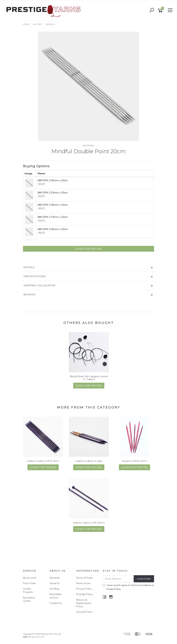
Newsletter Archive (56, 596)
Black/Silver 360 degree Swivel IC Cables (89, 378)
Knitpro (88, 145)
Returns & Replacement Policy (84, 603)
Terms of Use (83, 583)
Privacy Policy (84, 589)
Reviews (30, 294)
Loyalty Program (28, 590)
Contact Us (56, 603)
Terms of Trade (84, 578)
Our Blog (54, 589)
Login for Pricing (89, 249)
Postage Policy (84, 594)
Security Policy (84, 612)
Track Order (29, 583)
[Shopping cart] (161, 10)
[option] (88, 86)
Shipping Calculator (39, 285)
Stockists (55, 578)
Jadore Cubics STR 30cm (89, 523)
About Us (55, 583)
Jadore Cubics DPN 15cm (43, 461)
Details (29, 267)
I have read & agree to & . (128, 587)
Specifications (35, 276)
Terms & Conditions (141, 585)
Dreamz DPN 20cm (135, 461)
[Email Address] (118, 579)
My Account (29, 578)
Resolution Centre (29, 599)
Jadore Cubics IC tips (89, 461)
